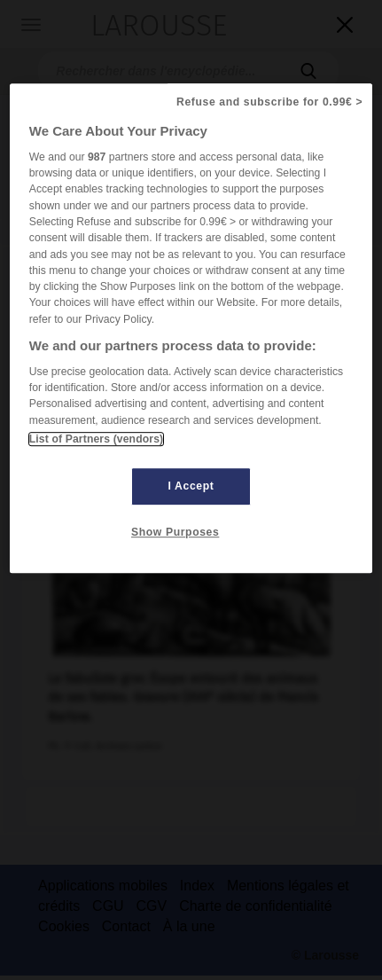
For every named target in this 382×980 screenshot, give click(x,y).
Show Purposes (175, 532)
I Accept (191, 486)
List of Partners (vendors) (96, 439)
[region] (191, 328)
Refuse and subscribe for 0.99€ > (269, 102)
